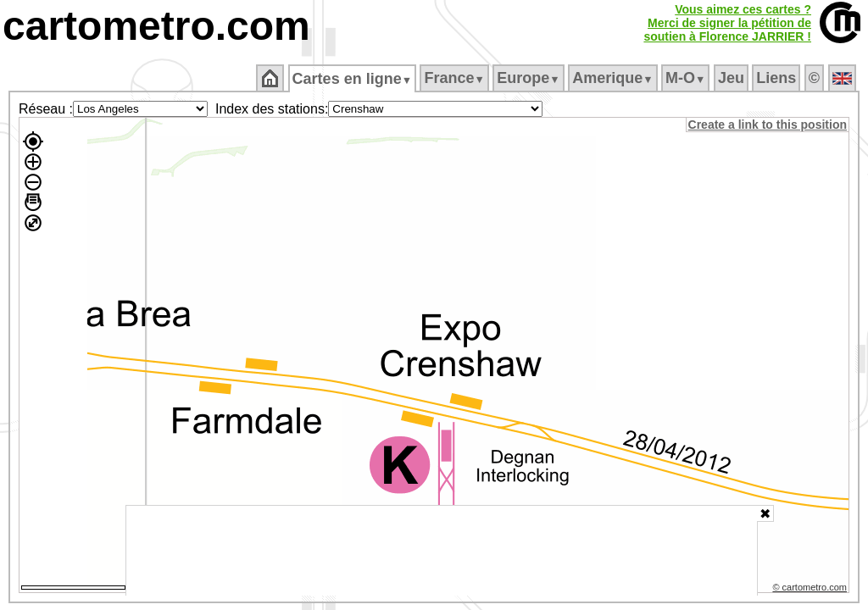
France (456, 78)
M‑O (687, 78)
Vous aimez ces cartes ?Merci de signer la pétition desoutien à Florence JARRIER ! (727, 23)
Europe (530, 78)
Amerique (614, 78)
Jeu (732, 78)
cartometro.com (156, 26)
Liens (778, 78)
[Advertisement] (442, 551)
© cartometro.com (811, 590)
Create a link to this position (768, 125)
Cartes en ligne (353, 79)
